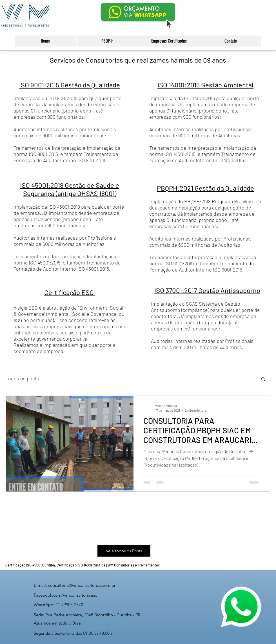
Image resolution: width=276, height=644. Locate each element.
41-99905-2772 (69, 605)
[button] (263, 379)
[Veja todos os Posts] (124, 551)
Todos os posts (22, 378)
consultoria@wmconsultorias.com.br (82, 585)
